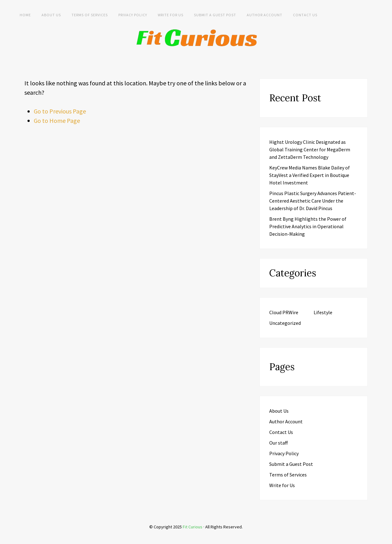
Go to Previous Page (60, 111)
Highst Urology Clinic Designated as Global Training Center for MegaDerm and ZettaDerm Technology (310, 149)
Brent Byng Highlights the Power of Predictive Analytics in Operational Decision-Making (308, 226)
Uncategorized (285, 323)
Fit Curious (193, 527)
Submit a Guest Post (215, 15)
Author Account (265, 15)
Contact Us (305, 15)
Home (25, 15)
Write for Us (171, 15)
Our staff (278, 443)
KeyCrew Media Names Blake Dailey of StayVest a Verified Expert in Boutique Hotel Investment (310, 175)
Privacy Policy (133, 15)
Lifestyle (323, 312)
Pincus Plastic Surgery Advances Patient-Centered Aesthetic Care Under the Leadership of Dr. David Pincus (313, 201)
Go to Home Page (57, 121)
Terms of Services (90, 15)
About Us (51, 15)
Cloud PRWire (284, 312)
